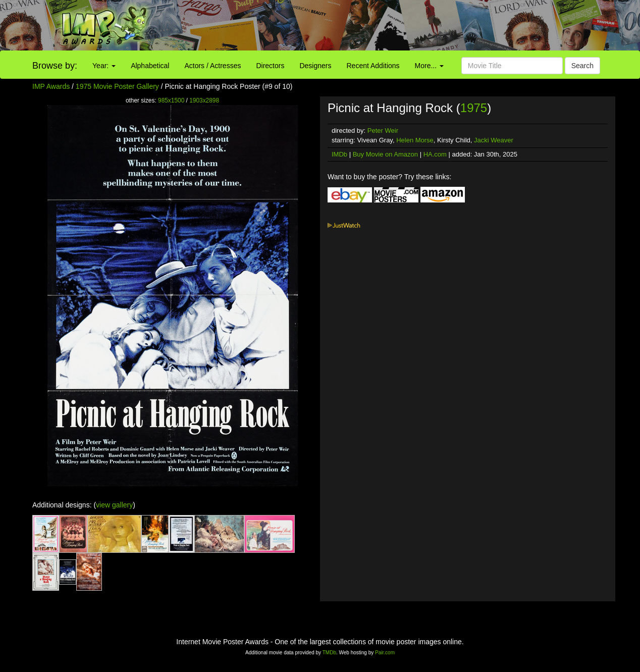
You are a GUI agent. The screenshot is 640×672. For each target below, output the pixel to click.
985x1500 (171, 100)
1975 (474, 108)
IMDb (339, 154)
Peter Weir (383, 131)
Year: (104, 66)
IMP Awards (51, 86)
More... (429, 66)
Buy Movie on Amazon (385, 154)
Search (582, 66)
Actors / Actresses (212, 66)
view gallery (114, 505)
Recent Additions (373, 66)
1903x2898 (204, 100)
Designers (315, 66)
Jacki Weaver (494, 140)
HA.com (435, 154)
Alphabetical (150, 66)
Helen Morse (415, 140)
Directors (270, 66)
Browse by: (55, 66)
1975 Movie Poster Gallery (117, 86)
